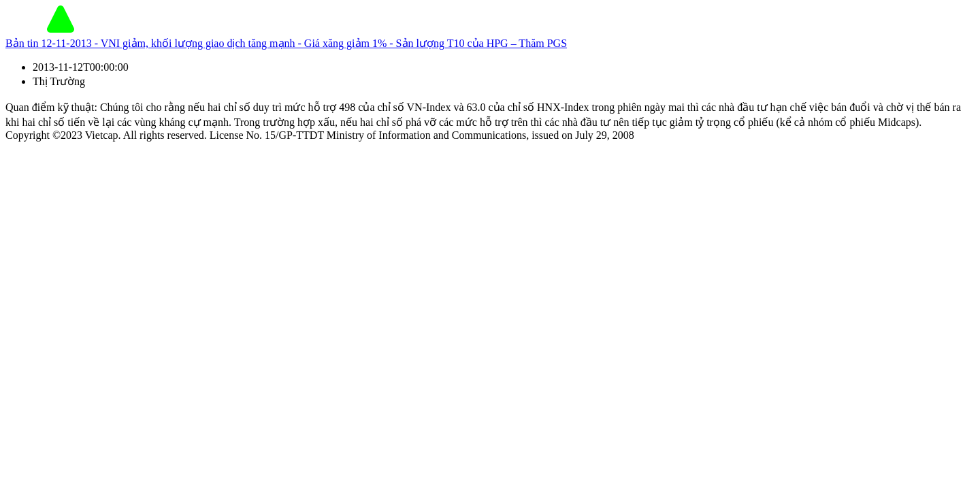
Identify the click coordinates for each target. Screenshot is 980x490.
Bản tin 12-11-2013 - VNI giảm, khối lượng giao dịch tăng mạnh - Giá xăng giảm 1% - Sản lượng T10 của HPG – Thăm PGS (286, 43)
